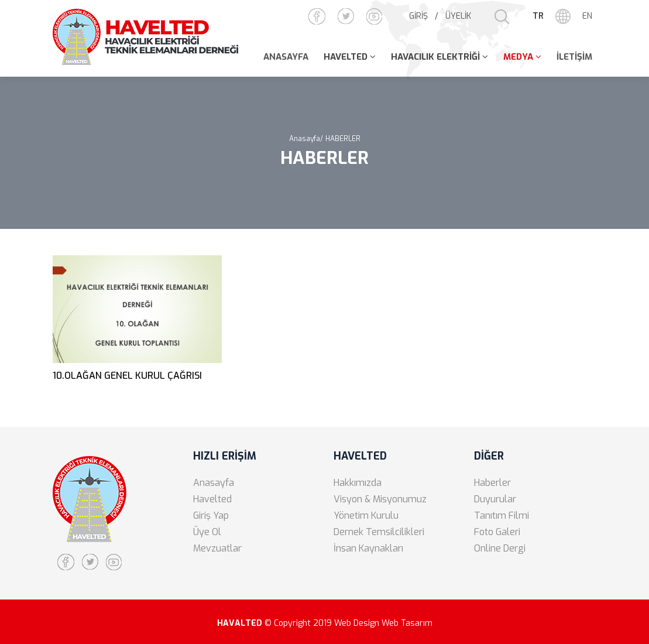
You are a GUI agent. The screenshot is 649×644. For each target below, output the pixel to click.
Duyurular (495, 499)
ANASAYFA (286, 57)
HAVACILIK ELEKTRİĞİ (435, 57)
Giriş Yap (211, 515)
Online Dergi (500, 548)
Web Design (357, 623)
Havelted (212, 499)
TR (538, 16)
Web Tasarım (407, 623)
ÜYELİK (458, 16)
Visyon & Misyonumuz (380, 499)
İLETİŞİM (574, 57)
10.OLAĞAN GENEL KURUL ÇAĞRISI (127, 376)
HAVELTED (346, 57)
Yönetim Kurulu (366, 515)
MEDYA (518, 57)
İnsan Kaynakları (368, 548)
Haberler (492, 483)
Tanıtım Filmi (502, 515)
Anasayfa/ (306, 139)
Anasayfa (214, 483)
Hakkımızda (358, 483)
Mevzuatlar (217, 548)
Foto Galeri (497, 532)
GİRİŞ (418, 16)
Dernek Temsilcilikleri (379, 532)
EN (587, 16)
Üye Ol (207, 532)
